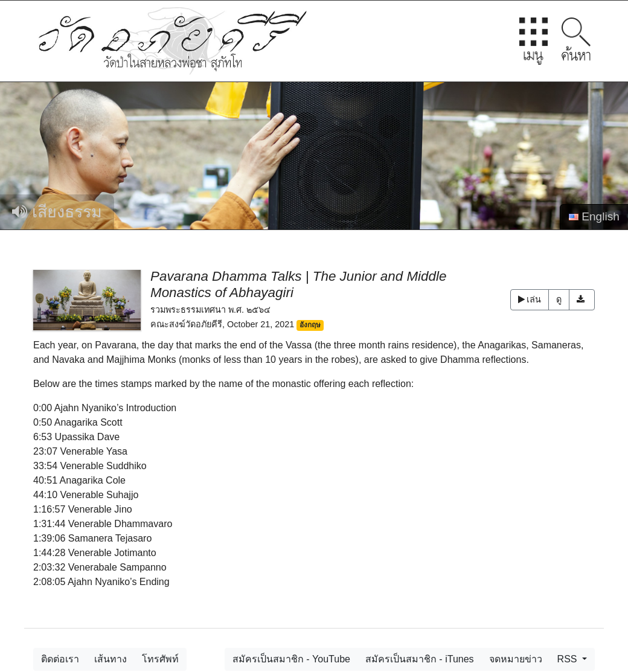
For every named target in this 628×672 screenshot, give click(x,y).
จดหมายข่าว (516, 659)
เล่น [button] (530, 299)
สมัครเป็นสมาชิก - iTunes (420, 659)
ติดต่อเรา (60, 659)
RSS (569, 659)
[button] (582, 300)
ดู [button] (559, 299)
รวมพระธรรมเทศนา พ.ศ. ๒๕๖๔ (210, 310)
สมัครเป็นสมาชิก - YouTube (291, 659)
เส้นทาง (111, 659)
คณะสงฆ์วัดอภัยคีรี (186, 324)
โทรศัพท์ (160, 659)
